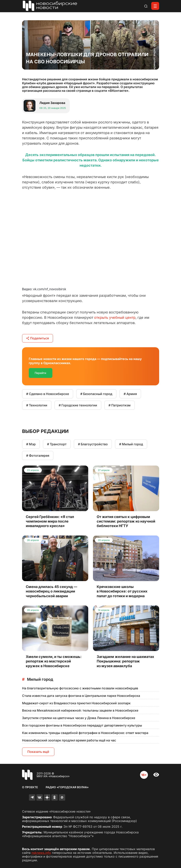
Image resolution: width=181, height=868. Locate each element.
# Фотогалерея (38, 456)
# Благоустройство (93, 444)
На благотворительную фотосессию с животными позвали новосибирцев (80, 688)
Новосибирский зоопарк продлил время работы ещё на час (69, 740)
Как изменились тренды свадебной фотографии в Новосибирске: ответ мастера (85, 733)
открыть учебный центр (115, 317)
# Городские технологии (78, 405)
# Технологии (37, 405)
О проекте (30, 787)
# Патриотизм (120, 405)
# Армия (130, 394)
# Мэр (31, 444)
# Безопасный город (96, 394)
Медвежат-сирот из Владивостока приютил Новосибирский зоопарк (76, 703)
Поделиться (38, 338)
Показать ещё (38, 752)
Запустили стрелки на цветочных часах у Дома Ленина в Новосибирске (79, 718)
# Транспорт (57, 444)
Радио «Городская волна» (67, 787)
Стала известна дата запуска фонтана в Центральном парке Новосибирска (81, 696)
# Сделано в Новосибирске (48, 394)
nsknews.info (41, 853)
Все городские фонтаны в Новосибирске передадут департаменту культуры (82, 725)
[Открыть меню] (155, 6)
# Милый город (131, 444)
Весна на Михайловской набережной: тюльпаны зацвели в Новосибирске (80, 710)
